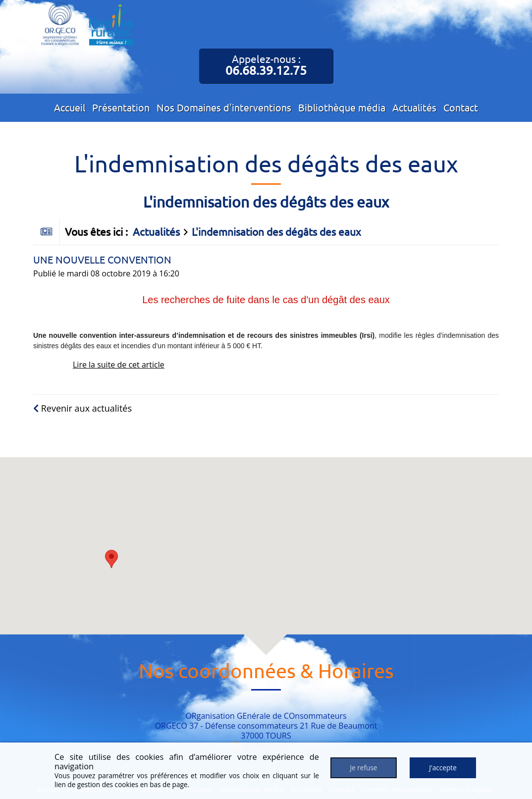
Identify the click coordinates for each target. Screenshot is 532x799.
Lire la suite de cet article (119, 365)
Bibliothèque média (342, 107)
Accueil (70, 107)
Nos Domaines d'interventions (224, 107)
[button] (111, 559)
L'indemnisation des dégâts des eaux (276, 231)
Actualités (414, 107)
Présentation (121, 107)
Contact (461, 107)
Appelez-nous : (266, 65)
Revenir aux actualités (82, 408)
